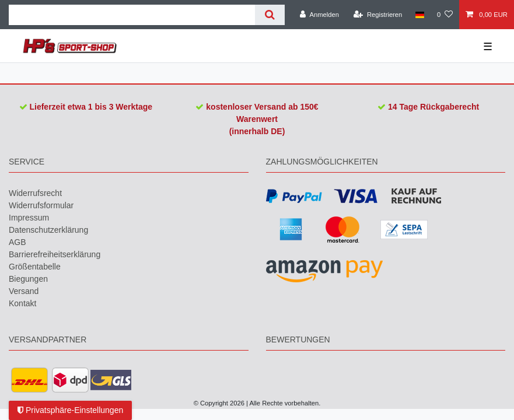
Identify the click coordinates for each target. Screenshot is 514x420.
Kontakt (22, 303)
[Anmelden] (319, 15)
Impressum (29, 218)
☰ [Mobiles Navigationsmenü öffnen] (488, 47)
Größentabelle (35, 267)
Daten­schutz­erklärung (48, 230)
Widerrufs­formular (41, 205)
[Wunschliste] (445, 15)
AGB (18, 242)
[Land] (419, 15)
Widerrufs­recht (35, 193)
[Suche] (270, 15)
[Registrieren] (378, 15)
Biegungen (28, 279)
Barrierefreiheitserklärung (55, 254)
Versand (24, 291)
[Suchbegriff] (132, 15)
